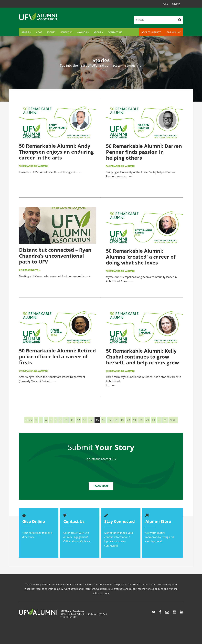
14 (91, 420)
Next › (173, 420)
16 (104, 420)
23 (147, 420)
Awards (82, 32)
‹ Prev (29, 420)
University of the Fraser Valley (46, 585)
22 (141, 420)
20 (128, 420)
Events (51, 32)
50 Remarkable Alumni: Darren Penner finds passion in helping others (144, 152)
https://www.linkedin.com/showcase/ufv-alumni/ (182, 613)
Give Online (174, 32)
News (39, 32)
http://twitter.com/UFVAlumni (154, 613)
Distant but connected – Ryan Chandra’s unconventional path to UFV (55, 256)
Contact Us (115, 32)
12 (78, 420)
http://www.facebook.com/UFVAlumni (160, 613)
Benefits (66, 32)
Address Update (151, 32)
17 (110, 420)
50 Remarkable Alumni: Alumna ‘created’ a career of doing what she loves (141, 257)
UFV (166, 4)
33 (165, 420)
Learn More (101, 486)
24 (154, 420)
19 (122, 420)
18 (116, 420)
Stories (26, 32)
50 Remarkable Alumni (33, 166)
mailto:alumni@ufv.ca (167, 613)
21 (135, 420)
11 (72, 420)
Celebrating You (30, 270)
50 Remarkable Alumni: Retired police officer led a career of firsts (57, 356)
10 (66, 420)
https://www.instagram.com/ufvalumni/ (174, 613)
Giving (176, 4)
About (97, 32)
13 (85, 420)
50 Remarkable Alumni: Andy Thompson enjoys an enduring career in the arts (56, 152)
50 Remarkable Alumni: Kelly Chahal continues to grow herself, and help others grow (143, 357)
